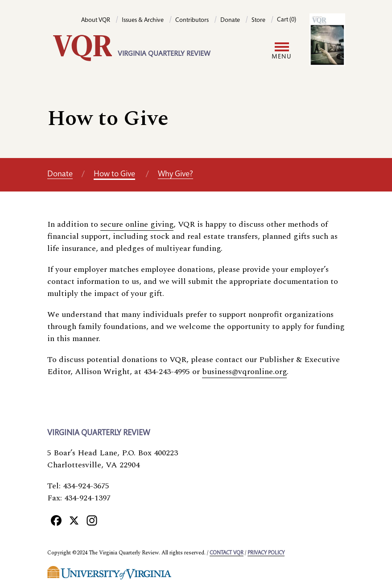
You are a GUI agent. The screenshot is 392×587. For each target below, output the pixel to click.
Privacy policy (266, 553)
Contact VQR (227, 553)
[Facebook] (56, 520)
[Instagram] (92, 520)
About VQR (96, 21)
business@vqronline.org (244, 372)
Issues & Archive (143, 21)
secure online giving (137, 224)
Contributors (192, 21)
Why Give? (175, 175)
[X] (74, 520)
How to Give (114, 175)
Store (258, 21)
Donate (230, 21)
